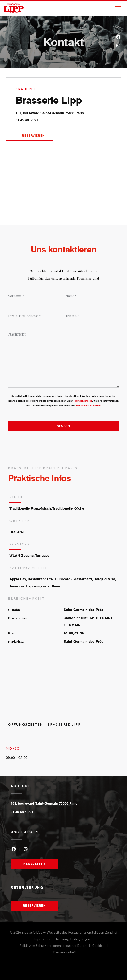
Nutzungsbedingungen (76, 940)
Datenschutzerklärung (89, 405)
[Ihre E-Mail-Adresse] (35, 316)
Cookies (101, 946)
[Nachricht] (63, 358)
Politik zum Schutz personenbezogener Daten (56, 946)
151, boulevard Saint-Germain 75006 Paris (68, 112)
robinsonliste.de (83, 401)
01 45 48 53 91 (27, 120)
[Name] (92, 296)
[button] (118, 8)
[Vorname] (35, 296)
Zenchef (111, 932)
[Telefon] (92, 316)
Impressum (45, 940)
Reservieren (33, 136)
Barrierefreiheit (65, 953)
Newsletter (34, 864)
